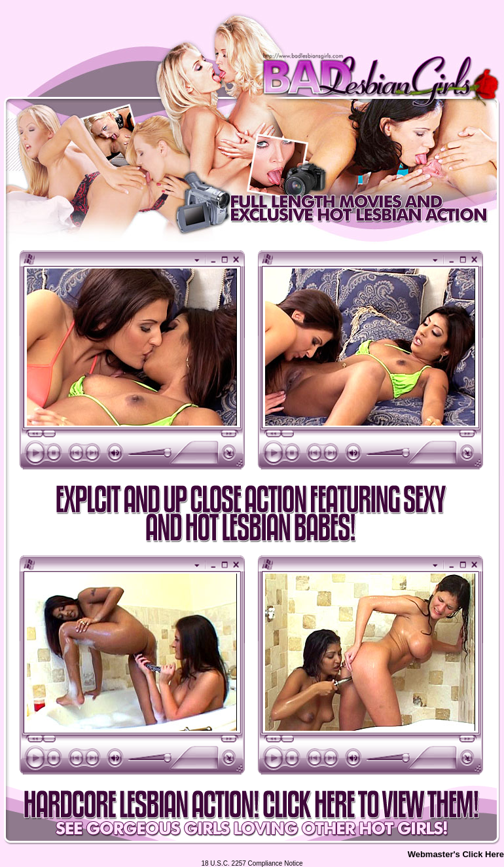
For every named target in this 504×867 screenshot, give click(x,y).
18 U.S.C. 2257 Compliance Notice (252, 863)
